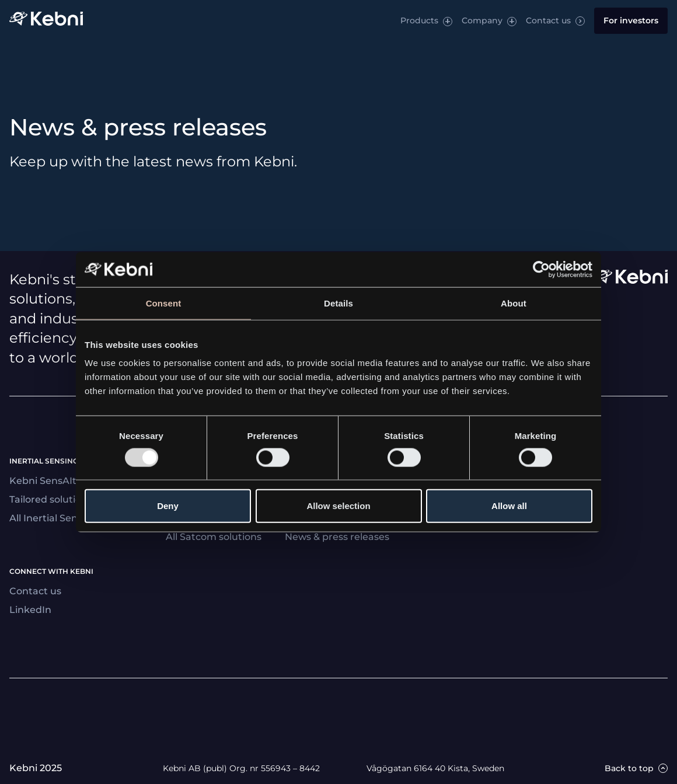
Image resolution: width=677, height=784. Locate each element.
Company (482, 20)
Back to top (629, 769)
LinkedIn (30, 610)
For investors (631, 20)
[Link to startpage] (46, 21)
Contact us (548, 20)
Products (419, 20)
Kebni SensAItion (50, 481)
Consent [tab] (164, 303)
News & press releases (337, 537)
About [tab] (514, 303)
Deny (168, 506)
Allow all (509, 506)
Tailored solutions (51, 499)
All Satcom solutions (214, 537)
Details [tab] (338, 303)
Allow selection (338, 506)
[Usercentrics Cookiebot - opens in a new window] (541, 269)
